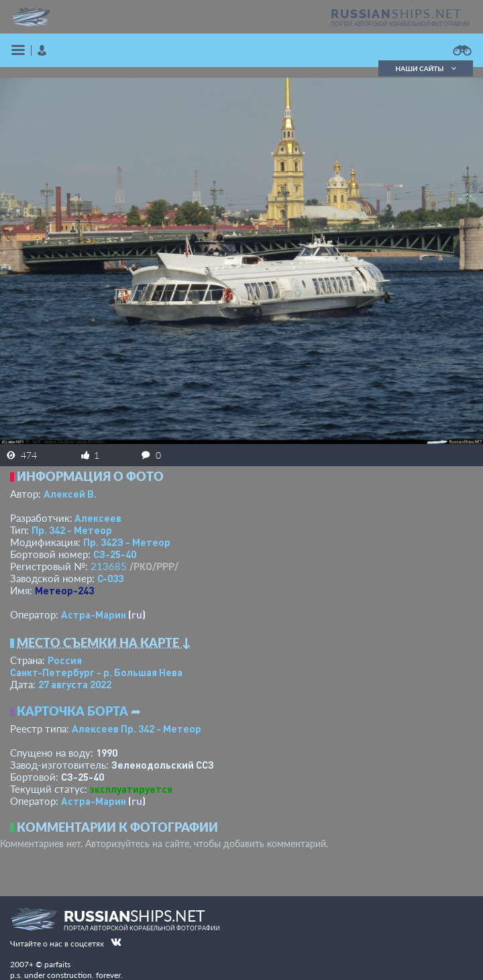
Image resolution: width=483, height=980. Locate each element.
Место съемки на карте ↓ (104, 643)
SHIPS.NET (396, 13)
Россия (65, 660)
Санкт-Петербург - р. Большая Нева (96, 672)
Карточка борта (72, 711)
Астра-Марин (94, 614)
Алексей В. (70, 494)
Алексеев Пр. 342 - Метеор (137, 728)
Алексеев (98, 518)
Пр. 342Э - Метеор (127, 542)
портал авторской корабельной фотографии (400, 24)
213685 (109, 566)
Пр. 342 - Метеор (72, 530)
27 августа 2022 (75, 684)
